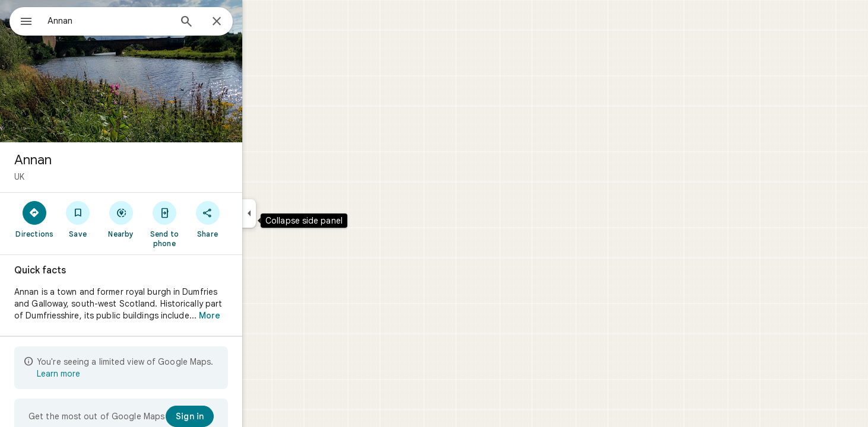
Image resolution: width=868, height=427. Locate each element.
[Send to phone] (207, 224)
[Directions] (77, 219)
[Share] (250, 219)
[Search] (229, 23)
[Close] (259, 22)
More (252, 316)
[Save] (121, 219)
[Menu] (21, 20)
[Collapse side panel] (292, 213)
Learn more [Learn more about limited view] (101, 374)
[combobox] (140, 21)
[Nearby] (164, 219)
